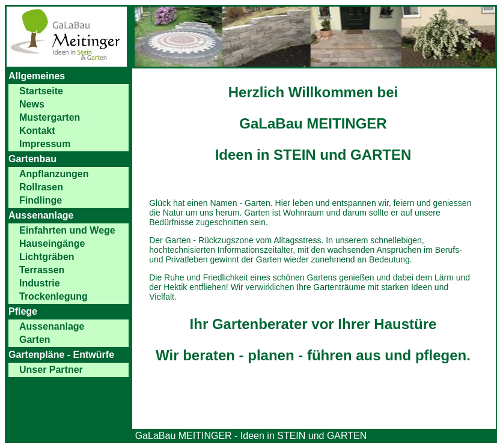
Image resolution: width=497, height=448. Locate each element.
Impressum (45, 144)
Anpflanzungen (54, 174)
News (32, 104)
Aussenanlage (52, 326)
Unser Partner (51, 370)
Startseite (41, 91)
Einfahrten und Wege (67, 230)
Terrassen (42, 270)
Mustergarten (50, 117)
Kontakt (37, 131)
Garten (35, 340)
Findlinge (41, 200)
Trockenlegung (53, 296)
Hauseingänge (52, 244)
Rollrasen (41, 187)
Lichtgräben (47, 257)
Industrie (40, 283)
